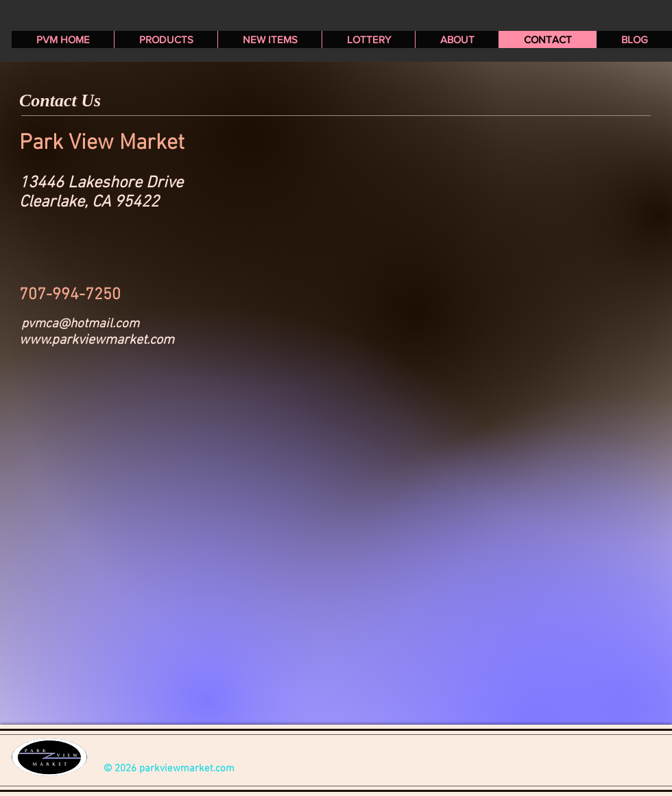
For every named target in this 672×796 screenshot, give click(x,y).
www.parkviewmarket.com (97, 340)
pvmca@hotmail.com (80, 324)
